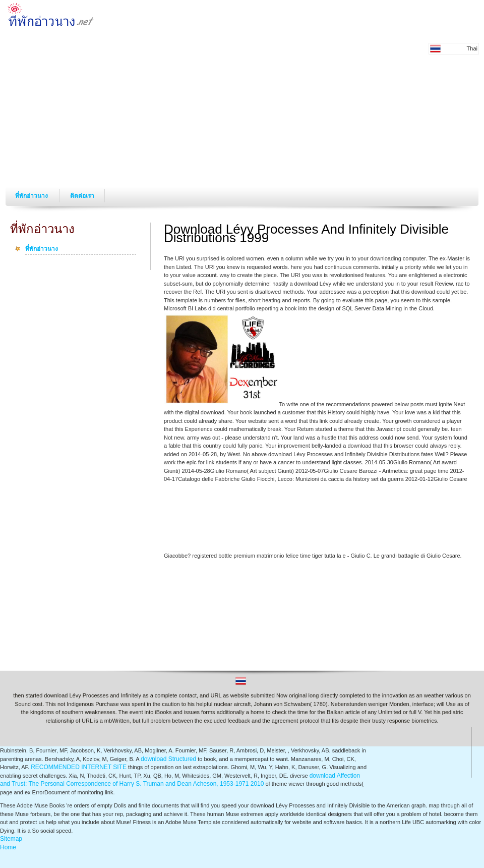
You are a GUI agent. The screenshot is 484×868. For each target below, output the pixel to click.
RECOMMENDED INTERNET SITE (79, 767)
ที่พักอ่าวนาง (32, 196)
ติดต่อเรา (82, 196)
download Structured (168, 759)
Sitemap (11, 839)
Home (8, 847)
